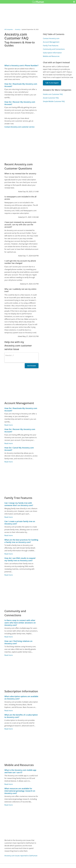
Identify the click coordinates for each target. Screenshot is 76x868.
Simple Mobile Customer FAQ (54, 101)
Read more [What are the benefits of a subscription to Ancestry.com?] (9, 729)
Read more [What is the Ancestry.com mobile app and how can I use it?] (9, 784)
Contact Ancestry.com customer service (19, 127)
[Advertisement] (21, 145)
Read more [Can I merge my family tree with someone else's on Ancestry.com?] (9, 517)
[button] (74, 2)
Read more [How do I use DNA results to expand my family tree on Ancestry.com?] (9, 575)
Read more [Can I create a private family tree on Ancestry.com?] (9, 535)
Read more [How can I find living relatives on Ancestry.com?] (9, 655)
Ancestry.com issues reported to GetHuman (21, 856)
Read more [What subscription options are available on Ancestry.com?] (9, 711)
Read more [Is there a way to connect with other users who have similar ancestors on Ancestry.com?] (9, 637)
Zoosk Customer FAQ (51, 98)
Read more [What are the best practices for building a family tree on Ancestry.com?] (9, 554)
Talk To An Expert (52, 83)
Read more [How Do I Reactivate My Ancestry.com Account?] (9, 425)
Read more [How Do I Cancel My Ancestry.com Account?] (9, 462)
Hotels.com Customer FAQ (53, 94)
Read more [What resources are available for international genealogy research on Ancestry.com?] (9, 805)
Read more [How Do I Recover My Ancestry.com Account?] (9, 443)
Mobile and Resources (51, 56)
